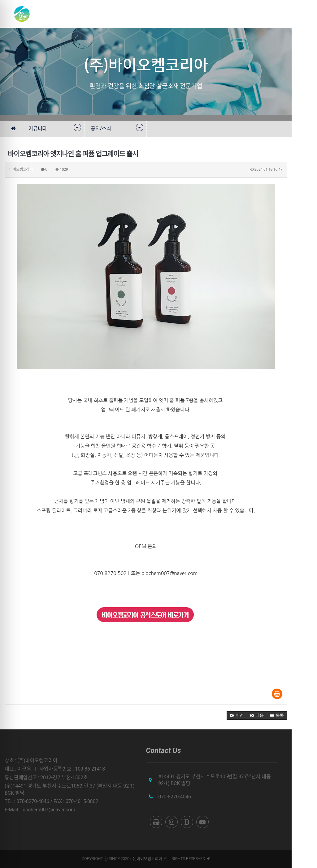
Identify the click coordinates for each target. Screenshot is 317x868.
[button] (262, 715)
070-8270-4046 (187, 797)
